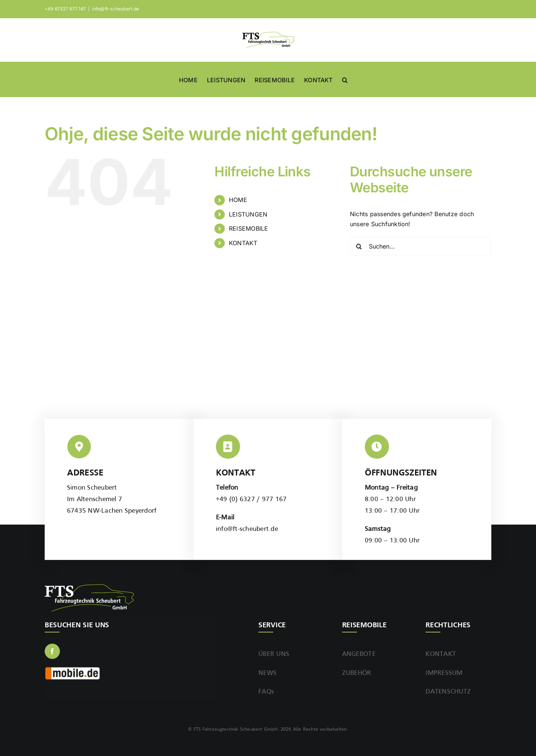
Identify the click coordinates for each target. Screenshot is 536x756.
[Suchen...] (421, 246)
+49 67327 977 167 (65, 9)
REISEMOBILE (249, 228)
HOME (238, 200)
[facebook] (52, 651)
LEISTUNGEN (248, 214)
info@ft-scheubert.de (115, 9)
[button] (345, 79)
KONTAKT (243, 243)
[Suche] (359, 246)
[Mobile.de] (73, 669)
